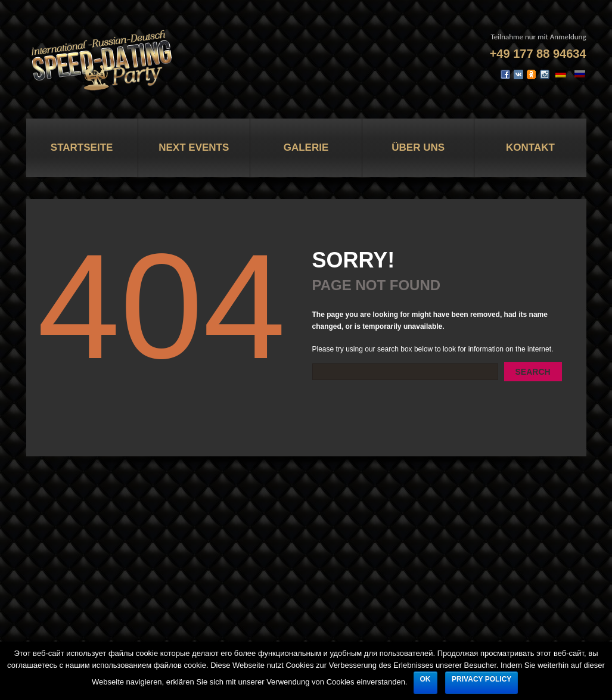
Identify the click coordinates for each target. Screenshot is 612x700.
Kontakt (530, 147)
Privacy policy (481, 679)
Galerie (306, 147)
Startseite (82, 147)
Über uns (418, 147)
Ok (425, 679)
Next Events (194, 147)
